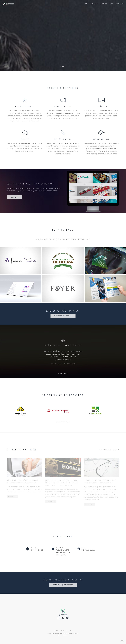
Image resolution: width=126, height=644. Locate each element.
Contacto (120, 4)
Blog (111, 4)
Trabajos (104, 4)
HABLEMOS (15, 197)
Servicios (94, 4)
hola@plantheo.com (88, 550)
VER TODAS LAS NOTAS (109, 450)
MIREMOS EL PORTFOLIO (63, 316)
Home (86, 4)
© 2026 (63, 631)
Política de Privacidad (63, 635)
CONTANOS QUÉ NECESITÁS (63, 585)
